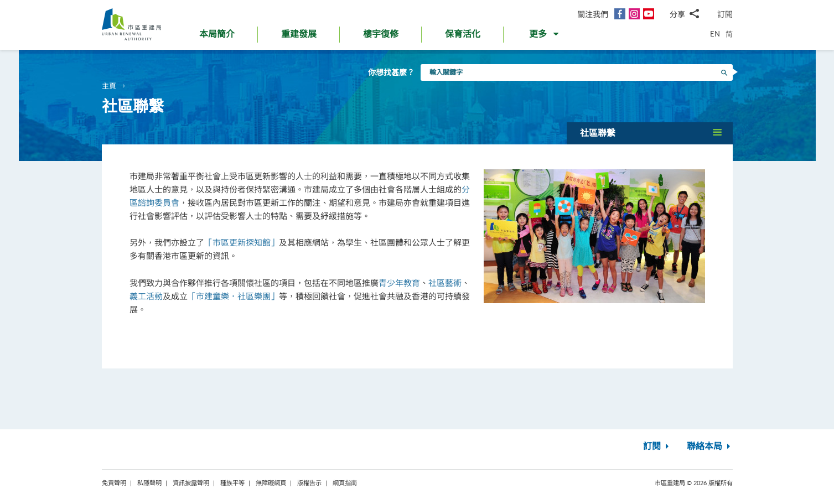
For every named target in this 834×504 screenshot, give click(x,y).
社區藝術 (445, 283)
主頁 (109, 86)
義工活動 (146, 296)
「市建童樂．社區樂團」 (233, 296)
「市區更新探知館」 (242, 242)
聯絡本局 (710, 446)
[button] (545, 37)
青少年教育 (399, 283)
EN (715, 34)
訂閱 (725, 14)
